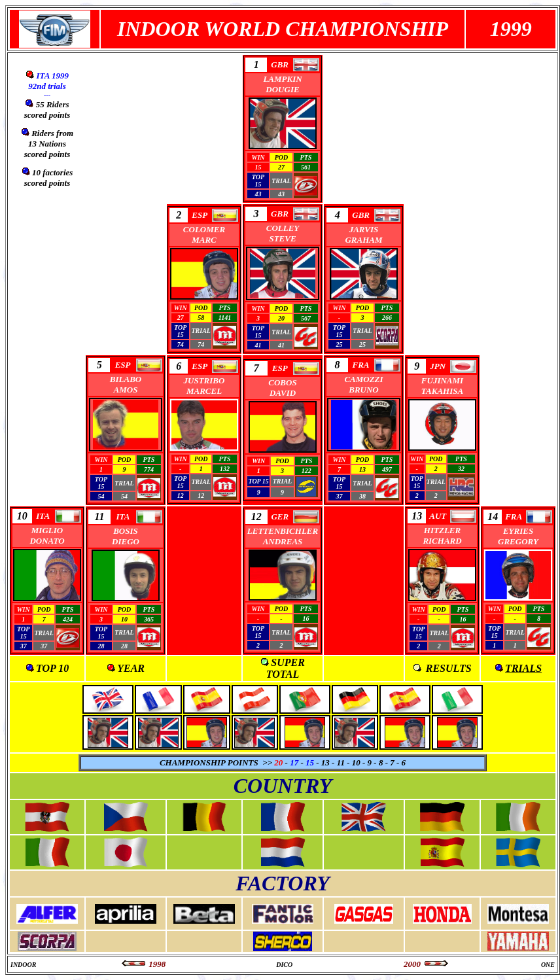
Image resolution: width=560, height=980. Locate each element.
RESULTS (449, 668)
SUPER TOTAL (286, 668)
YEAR (131, 668)
